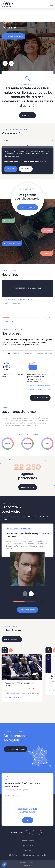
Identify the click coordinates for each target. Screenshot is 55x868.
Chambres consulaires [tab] (44, 353)
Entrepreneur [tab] (28, 353)
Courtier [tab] (16, 353)
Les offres (26, 169)
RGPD (32, 863)
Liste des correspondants (40, 390)
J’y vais (28, 820)
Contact (27, 850)
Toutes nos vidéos (27, 610)
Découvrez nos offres (13, 36)
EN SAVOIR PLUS (28, 115)
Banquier (5, 141)
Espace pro (11, 169)
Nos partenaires (28, 487)
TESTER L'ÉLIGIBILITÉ (40, 398)
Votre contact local (16, 749)
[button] (5, 63)
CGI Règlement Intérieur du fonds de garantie (27, 855)
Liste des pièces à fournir (40, 386)
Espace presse (27, 845)
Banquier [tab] (7, 353)
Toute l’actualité (12, 639)
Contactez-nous (14, 796)
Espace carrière (27, 841)
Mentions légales (25, 863)
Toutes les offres (8, 321)
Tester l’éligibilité (27, 207)
